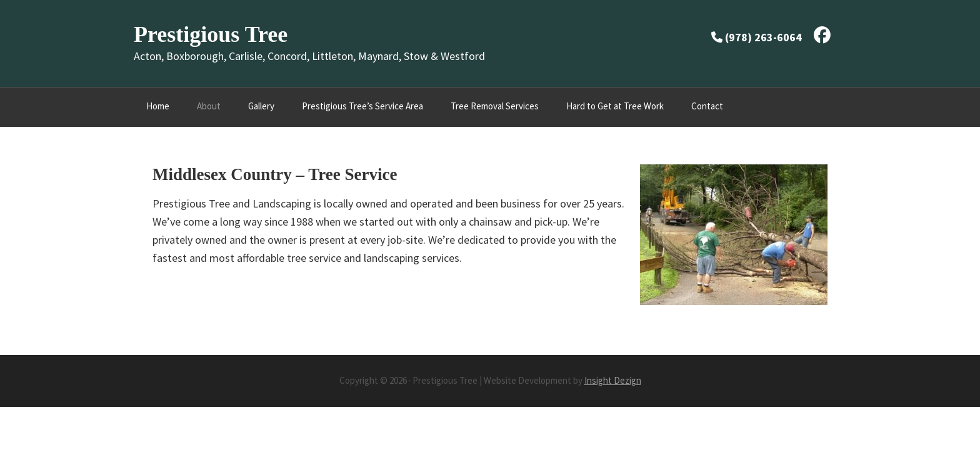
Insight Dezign (613, 380)
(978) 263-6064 (763, 37)
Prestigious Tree (211, 34)
